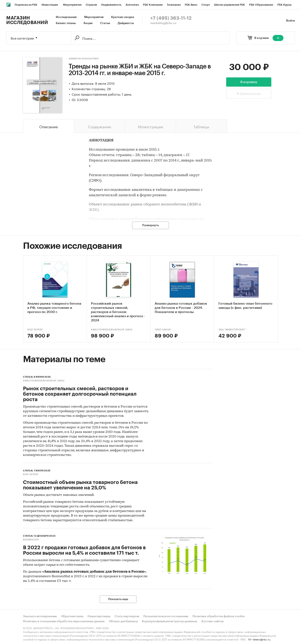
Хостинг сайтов (212, 621)
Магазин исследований (27, 20)
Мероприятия (94, 17)
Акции (88, 23)
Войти (290, 21)
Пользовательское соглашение (166, 616)
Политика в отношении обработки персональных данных (64, 621)
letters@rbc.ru (262, 639)
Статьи (105, 23)
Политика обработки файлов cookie (219, 616)
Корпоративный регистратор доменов (170, 621)
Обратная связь (72, 616)
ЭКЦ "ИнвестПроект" (232, 330)
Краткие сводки (123, 17)
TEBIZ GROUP (163, 330)
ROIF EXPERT (35, 330)
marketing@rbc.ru (163, 23)
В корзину (249, 82)
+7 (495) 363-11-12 (171, 18)
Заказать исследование (40, 616)
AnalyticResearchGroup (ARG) (112, 330)
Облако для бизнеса (123, 621)
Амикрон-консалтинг (84, 59)
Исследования (66, 17)
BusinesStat (31, 540)
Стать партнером (127, 616)
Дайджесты (126, 23)
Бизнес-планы (66, 23)
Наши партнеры (99, 616)
